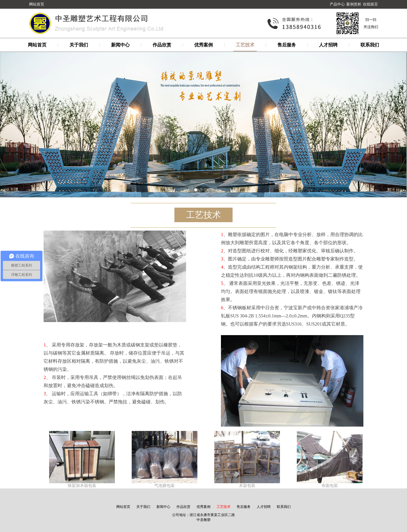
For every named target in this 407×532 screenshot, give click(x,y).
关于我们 (79, 45)
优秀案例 (203, 45)
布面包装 (330, 486)
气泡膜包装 (165, 486)
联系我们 (370, 45)
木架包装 (247, 486)
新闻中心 (120, 45)
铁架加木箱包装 (82, 486)
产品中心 (337, 4)
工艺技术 (245, 45)
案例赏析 (354, 4)
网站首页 (37, 4)
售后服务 (287, 45)
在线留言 (370, 4)
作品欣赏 (162, 45)
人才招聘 (328, 45)
